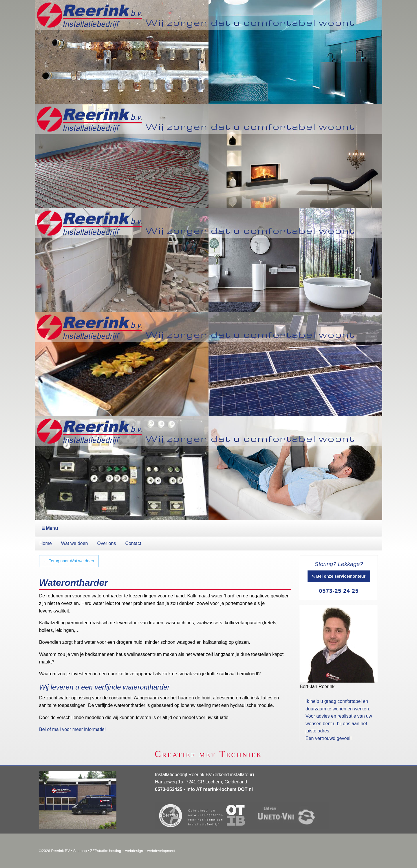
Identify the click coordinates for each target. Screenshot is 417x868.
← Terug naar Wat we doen (69, 561)
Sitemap (80, 851)
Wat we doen (75, 543)
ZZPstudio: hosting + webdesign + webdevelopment (133, 851)
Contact (133, 543)
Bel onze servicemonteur (339, 576)
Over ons (106, 543)
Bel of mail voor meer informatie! (72, 729)
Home (46, 543)
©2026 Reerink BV (54, 851)
